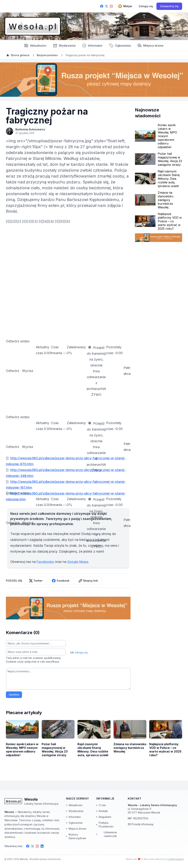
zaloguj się (81, 652)
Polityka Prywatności (105, 825)
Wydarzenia (75, 811)
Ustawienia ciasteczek (107, 834)
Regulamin (104, 817)
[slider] (77, 350)
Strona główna (18, 55)
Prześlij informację (141, 824)
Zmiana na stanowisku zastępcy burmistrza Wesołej (166, 200)
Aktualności (35, 46)
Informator (92, 46)
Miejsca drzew (150, 46)
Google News (78, 562)
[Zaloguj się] (146, 6)
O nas (101, 805)
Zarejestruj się (169, 6)
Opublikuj (14, 695)
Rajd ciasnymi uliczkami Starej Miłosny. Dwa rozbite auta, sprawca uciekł (169, 179)
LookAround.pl (176, 859)
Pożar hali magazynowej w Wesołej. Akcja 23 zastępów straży (170, 159)
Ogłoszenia (120, 46)
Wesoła (24, 859)
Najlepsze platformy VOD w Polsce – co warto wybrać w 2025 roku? (170, 221)
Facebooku (45, 562)
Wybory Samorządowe (76, 836)
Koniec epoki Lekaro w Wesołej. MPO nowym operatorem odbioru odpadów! (167, 136)
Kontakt (102, 811)
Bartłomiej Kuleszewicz (30, 129)
